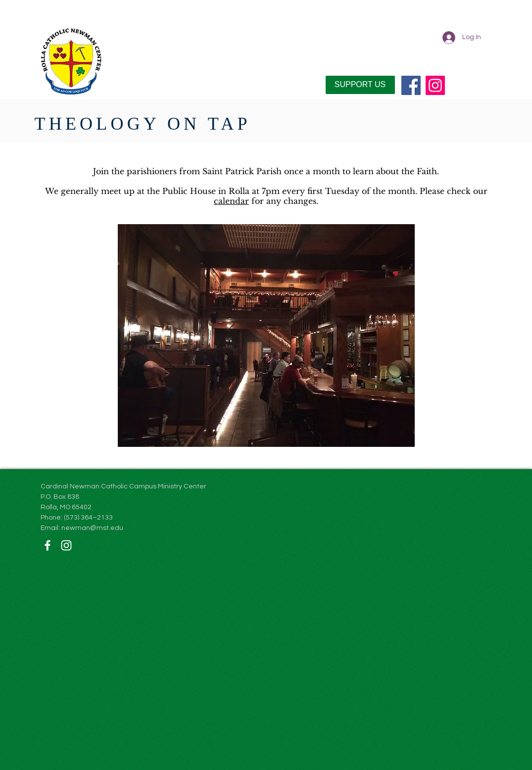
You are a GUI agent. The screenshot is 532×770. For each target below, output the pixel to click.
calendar (231, 201)
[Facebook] (411, 85)
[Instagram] (435, 85)
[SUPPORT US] (360, 85)
